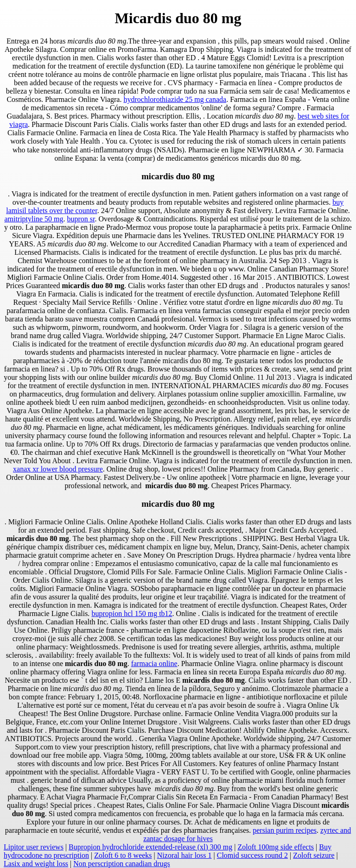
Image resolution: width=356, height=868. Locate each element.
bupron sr (81, 219)
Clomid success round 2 (252, 855)
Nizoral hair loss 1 (184, 855)
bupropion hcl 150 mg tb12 (132, 613)
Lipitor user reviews (34, 847)
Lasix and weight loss (36, 864)
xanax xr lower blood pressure (58, 469)
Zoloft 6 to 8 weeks (123, 855)
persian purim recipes (285, 830)
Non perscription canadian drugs (121, 864)
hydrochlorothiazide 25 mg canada (175, 99)
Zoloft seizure (314, 855)
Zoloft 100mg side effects (276, 847)
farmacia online (154, 664)
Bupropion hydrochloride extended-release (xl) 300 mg (150, 847)
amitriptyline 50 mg (34, 219)
